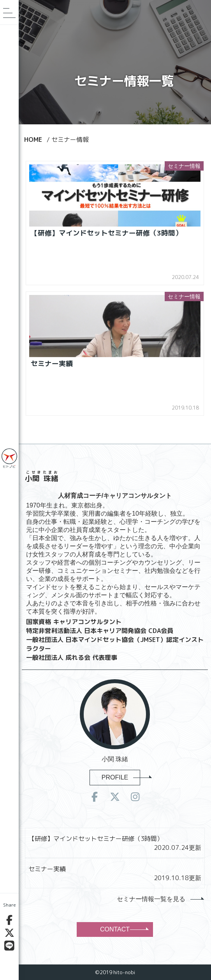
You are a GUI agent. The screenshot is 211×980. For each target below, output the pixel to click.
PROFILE (121, 777)
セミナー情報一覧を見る (160, 899)
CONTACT (124, 929)
